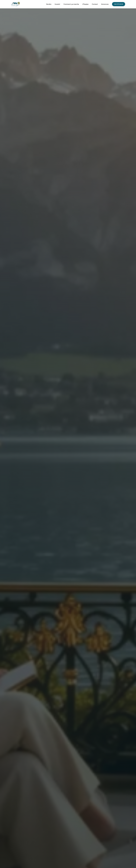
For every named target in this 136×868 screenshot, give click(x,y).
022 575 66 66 (119, 4)
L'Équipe (85, 4)
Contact (95, 4)
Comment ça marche (71, 4)
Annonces (105, 4)
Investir (57, 4)
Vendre (49, 4)
